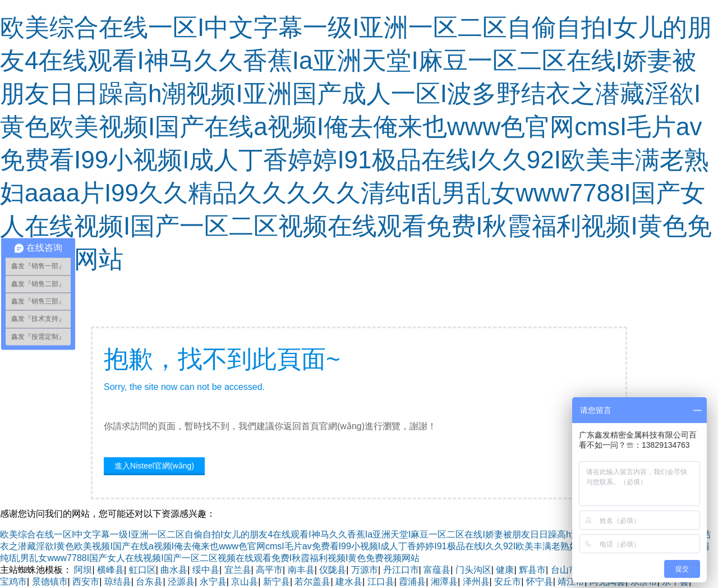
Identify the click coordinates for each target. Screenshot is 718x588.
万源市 (365, 570)
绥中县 (206, 570)
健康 (505, 570)
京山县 (245, 582)
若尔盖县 (312, 582)
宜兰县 (238, 570)
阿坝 (83, 570)
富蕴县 (437, 570)
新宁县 (277, 582)
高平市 (269, 570)
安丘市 (508, 582)
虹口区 (142, 570)
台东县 (149, 582)
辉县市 (532, 570)
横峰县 (111, 570)
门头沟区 (473, 570)
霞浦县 (412, 582)
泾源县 (181, 582)
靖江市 (571, 582)
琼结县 (118, 582)
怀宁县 (540, 582)
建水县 (349, 582)
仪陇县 (333, 570)
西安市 (86, 582)
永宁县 (213, 582)
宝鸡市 (13, 582)
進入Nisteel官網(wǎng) (154, 466)
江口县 (381, 582)
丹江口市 (401, 570)
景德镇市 (50, 582)
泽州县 (476, 582)
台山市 (564, 570)
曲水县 (174, 570)
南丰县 (301, 570)
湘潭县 (444, 582)
